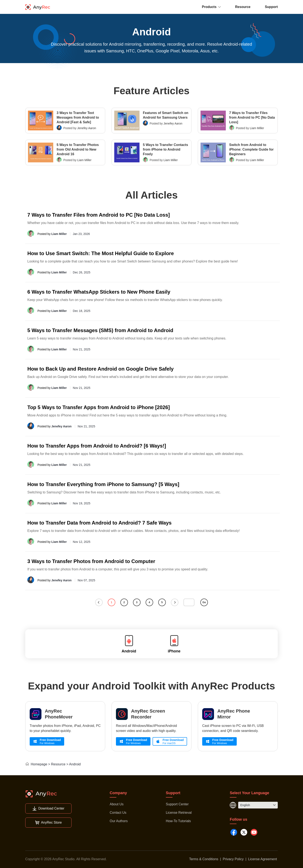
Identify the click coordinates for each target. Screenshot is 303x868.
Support (271, 7)
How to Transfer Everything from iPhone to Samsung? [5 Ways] (103, 484)
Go (204, 602)
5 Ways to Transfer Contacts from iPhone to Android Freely (165, 149)
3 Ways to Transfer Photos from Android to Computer (91, 561)
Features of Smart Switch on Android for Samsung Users (166, 115)
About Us (117, 804)
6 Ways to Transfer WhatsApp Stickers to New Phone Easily (99, 292)
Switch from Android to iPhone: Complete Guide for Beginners (251, 149)
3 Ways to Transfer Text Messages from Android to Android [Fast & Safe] (78, 117)
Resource (243, 7)
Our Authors (119, 821)
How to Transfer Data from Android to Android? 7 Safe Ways (99, 523)
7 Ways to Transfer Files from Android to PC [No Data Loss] (252, 117)
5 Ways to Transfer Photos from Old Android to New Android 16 (78, 149)
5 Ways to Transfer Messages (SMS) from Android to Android (100, 330)
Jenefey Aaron (87, 128)
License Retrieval (179, 813)
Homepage (36, 764)
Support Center (177, 804)
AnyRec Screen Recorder (148, 714)
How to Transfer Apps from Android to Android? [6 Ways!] (97, 446)
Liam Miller (257, 128)
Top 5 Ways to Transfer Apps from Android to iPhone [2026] (99, 407)
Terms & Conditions (204, 859)
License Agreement (262, 859)
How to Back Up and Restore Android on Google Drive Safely (100, 369)
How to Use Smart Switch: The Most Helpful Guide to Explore (101, 253)
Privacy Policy (233, 859)
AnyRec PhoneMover (59, 714)
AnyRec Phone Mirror (234, 714)
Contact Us (118, 813)
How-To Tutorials (178, 821)
